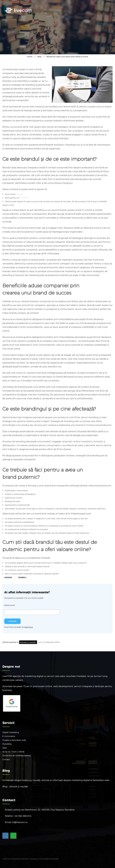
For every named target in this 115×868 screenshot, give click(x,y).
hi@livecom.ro (20, 822)
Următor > (22, 577)
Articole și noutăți (28, 642)
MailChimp (29, 627)
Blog (39, 57)
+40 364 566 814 (23, 816)
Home (30, 57)
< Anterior (8, 577)
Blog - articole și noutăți (15, 786)
